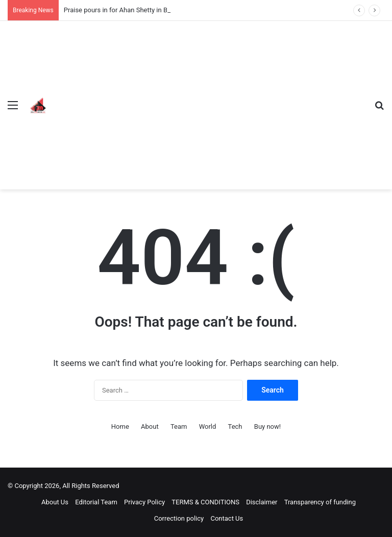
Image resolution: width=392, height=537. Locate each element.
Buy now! (267, 426)
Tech (235, 426)
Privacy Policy (144, 502)
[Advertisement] (209, 97)
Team (179, 426)
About (150, 426)
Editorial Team (96, 502)
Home (120, 426)
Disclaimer (262, 502)
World (208, 426)
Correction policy (179, 518)
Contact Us (227, 518)
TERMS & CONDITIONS (205, 502)
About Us (55, 502)
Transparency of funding (320, 502)
